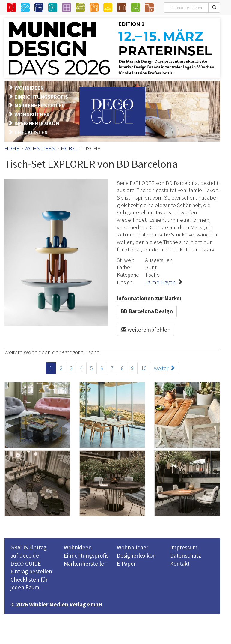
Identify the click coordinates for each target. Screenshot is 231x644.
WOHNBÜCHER (32, 114)
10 (144, 368)
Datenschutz (186, 555)
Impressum (184, 547)
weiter (165, 368)
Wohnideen (78, 547)
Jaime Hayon (160, 282)
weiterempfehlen (146, 330)
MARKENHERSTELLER (40, 105)
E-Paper (126, 564)
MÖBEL (69, 148)
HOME (12, 148)
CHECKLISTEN (31, 132)
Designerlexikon (136, 555)
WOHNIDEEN (29, 88)
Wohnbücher (133, 547)
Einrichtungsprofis (86, 555)
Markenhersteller (85, 564)
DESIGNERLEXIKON (37, 123)
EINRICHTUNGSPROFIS (41, 97)
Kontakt (180, 564)
